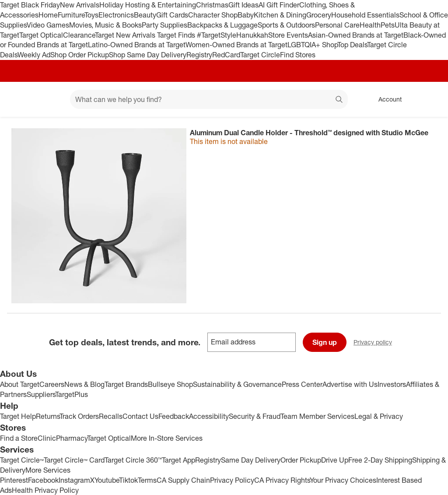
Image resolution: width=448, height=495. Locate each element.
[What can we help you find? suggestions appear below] (209, 99)
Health (370, 25)
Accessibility (209, 416)
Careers (52, 384)
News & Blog (84, 384)
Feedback (174, 416)
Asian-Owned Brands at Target (356, 35)
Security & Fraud (255, 416)
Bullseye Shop (170, 384)
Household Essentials (365, 15)
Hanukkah (252, 35)
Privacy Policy (232, 480)
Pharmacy (72, 438)
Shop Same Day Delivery (148, 55)
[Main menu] (50, 99)
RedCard (226, 55)
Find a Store (19, 438)
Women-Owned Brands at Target (236, 45)
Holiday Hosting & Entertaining (148, 5)
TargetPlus (72, 394)
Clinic (47, 438)
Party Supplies (164, 25)
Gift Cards (172, 15)
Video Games (48, 25)
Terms (147, 480)
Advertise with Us (350, 384)
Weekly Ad (34, 55)
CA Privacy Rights (282, 480)
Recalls (111, 416)
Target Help (18, 416)
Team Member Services (317, 416)
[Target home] (19, 99)
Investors (392, 384)
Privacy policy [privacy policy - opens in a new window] (376, 343)
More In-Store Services (167, 438)
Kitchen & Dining (280, 15)
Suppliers (41, 394)
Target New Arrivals (126, 35)
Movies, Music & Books (105, 25)
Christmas (212, 5)
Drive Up (335, 460)
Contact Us (140, 416)
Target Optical (41, 35)
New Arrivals (80, 5)
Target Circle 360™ (133, 460)
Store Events (288, 35)
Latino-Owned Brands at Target (137, 45)
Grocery (319, 15)
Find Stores (298, 55)
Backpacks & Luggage (222, 25)
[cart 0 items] (430, 99)
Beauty (145, 15)
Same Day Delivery (251, 460)
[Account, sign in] (386, 99)
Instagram (74, 480)
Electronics (116, 15)
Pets (388, 25)
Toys (91, 15)
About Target (20, 384)
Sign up (325, 342)
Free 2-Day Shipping (380, 460)
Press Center (302, 384)
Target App (178, 460)
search (339, 100)
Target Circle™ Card (74, 460)
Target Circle (260, 55)
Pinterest (14, 480)
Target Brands (126, 384)
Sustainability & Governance (237, 384)
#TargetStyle (217, 35)
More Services (48, 470)
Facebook (43, 480)
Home (48, 15)
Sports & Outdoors (286, 25)
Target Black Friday (30, 5)
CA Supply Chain (183, 480)
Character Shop (213, 15)
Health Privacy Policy (45, 490)
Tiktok (128, 480)
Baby (246, 15)
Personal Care (337, 25)
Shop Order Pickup (80, 55)
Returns (48, 416)
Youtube (107, 480)
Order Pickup (301, 460)
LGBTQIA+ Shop (312, 45)
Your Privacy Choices (343, 480)
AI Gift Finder (279, 5)
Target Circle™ (22, 460)
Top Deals (352, 45)
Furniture (71, 15)
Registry (199, 55)
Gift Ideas (243, 5)
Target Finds (177, 35)
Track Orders (79, 416)
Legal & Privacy (379, 416)
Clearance (79, 35)
